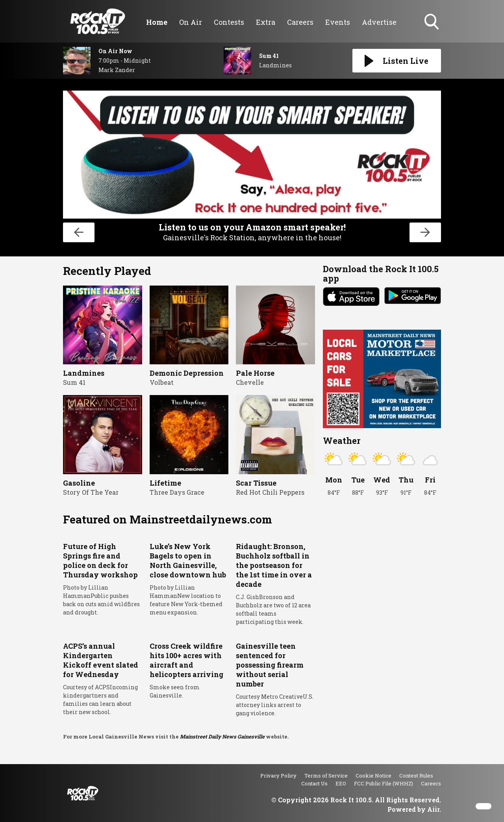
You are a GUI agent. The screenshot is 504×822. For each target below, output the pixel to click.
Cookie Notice (373, 776)
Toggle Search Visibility (432, 22)
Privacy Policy (278, 776)
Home (157, 22)
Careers (300, 22)
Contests (229, 22)
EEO (341, 783)
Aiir (433, 809)
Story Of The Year (91, 492)
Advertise (379, 22)
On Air (191, 22)
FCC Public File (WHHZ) (384, 783)
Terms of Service (326, 776)
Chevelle (250, 382)
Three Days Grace (177, 492)
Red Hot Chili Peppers (270, 492)
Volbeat (162, 382)
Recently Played (107, 271)
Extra (266, 22)
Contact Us (314, 783)
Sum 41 (74, 382)
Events (338, 22)
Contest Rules (416, 776)
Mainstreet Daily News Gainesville (222, 737)
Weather (342, 441)
